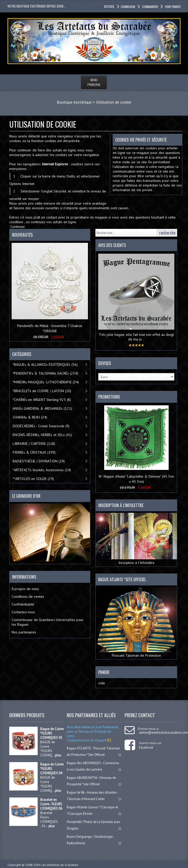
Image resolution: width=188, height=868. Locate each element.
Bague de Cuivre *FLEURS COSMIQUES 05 (52, 733)
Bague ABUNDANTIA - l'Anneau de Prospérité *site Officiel (94, 781)
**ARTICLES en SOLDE (33, 479)
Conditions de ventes (28, 596)
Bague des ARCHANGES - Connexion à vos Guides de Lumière (94, 766)
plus (58, 755)
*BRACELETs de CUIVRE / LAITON (42, 391)
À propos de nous (25, 589)
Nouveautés (22, 235)
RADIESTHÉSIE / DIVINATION (39, 461)
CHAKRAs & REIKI (30, 417)
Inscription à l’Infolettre (136, 539)
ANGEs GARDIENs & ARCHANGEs (42, 408)
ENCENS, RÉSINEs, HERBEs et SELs (42, 435)
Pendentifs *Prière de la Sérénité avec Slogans (94, 825)
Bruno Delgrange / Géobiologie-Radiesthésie (94, 840)
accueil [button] (109, 6)
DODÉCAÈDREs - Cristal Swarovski (41, 426)
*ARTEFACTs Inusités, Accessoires (42, 470)
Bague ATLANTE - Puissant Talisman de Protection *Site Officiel (94, 751)
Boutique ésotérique (74, 102)
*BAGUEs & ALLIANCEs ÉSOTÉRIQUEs (45, 365)
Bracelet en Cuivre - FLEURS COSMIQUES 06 (51, 804)
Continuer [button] (18, 227)
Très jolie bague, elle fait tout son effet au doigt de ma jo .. (136, 337)
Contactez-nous (23, 612)
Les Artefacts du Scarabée (60, 865)
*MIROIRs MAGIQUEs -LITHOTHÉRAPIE (46, 382)
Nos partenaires (24, 632)
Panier (104, 672)
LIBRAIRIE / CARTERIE (34, 444)
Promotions (109, 397)
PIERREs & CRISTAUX (34, 452)
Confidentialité (23, 604)
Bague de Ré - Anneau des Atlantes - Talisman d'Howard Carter (94, 796)
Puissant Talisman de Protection (136, 622)
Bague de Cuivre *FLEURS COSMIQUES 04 (52, 769)
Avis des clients (112, 245)
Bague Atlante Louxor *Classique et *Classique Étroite (94, 810)
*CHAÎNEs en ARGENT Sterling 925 (42, 400)
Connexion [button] (128, 7)
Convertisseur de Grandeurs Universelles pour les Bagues (48, 622)
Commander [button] (150, 7)
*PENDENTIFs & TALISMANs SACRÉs (45, 373)
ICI (109, 740)
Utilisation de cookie (114, 102)
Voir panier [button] (172, 7)
